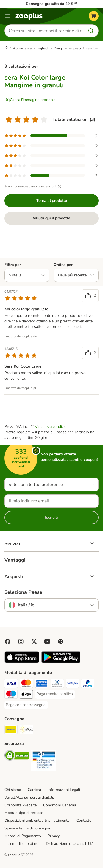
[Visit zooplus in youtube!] (47, 641)
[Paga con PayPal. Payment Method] (88, 684)
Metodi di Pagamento (23, 836)
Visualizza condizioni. (53, 427)
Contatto (84, 821)
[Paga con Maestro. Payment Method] (11, 695)
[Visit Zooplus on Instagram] (21, 641)
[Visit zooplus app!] (22, 662)
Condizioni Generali (59, 805)
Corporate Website (20, 805)
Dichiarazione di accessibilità (70, 844)
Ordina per (63, 265)
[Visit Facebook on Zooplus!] (8, 641)
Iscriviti (51, 517)
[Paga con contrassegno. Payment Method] (26, 705)
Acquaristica (22, 48)
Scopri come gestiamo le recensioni (34, 186)
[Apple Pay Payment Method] (26, 695)
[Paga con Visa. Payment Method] (11, 684)
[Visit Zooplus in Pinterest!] (60, 641)
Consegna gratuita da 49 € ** (52, 4)
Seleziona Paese (23, 592)
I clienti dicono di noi (22, 844)
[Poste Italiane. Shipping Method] (11, 730)
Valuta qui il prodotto (51, 218)
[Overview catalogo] (8, 16)
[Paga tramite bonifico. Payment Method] (55, 694)
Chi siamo (13, 790)
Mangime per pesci (67, 48)
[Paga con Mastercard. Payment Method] (26, 684)
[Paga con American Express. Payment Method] (42, 684)
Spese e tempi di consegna (27, 828)
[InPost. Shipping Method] (26, 730)
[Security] (17, 756)
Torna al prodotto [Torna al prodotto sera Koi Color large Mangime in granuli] (52, 201)
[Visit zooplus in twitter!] (34, 641)
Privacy (54, 836)
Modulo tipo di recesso (24, 813)
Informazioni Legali (64, 790)
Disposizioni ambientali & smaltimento (37, 821)
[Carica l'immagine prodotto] (30, 100)
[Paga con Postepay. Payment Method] (73, 684)
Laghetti (43, 48)
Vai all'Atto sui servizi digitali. (29, 797)
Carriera (34, 790)
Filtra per (13, 265)
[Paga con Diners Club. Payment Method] (57, 684)
